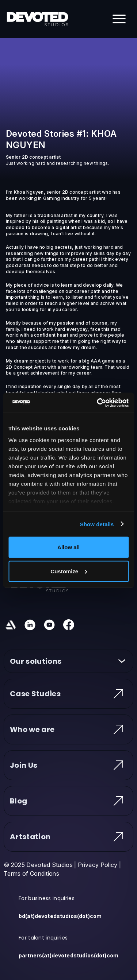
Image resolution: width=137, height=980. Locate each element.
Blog (68, 801)
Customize (69, 571)
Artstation (68, 837)
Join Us (68, 765)
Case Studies (68, 694)
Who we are (68, 729)
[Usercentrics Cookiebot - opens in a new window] (98, 403)
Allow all (68, 547)
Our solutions (68, 661)
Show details (97, 524)
